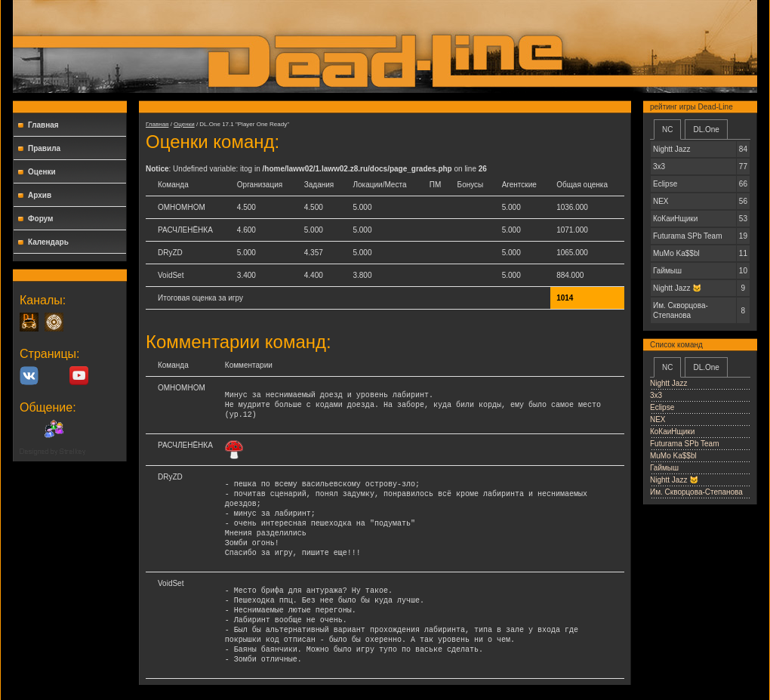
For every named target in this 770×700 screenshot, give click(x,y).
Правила (44, 148)
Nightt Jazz (668, 383)
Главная (43, 125)
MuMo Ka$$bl (673, 456)
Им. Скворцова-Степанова (696, 492)
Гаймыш (664, 468)
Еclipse (662, 407)
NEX (658, 419)
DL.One (706, 130)
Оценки (42, 172)
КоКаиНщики (672, 432)
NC (667, 130)
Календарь (48, 242)
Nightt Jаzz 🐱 (674, 480)
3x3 (656, 395)
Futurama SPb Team (685, 444)
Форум (40, 219)
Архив (40, 195)
